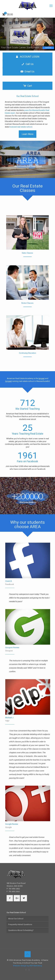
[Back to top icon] (28, 954)
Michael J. (10, 718)
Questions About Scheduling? (21, 930)
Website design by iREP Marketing (27, 966)
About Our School (16, 919)
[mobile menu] (51, 6)
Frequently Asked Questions (20, 924)
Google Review (12, 824)
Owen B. (9, 581)
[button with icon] (10, 898)
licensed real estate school (21, 127)
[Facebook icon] (26, 970)
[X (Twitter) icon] (29, 970)
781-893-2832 (14, 889)
